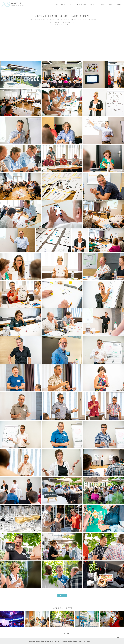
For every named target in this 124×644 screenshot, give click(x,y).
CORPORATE (93, 4)
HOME (56, 4)
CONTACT (118, 4)
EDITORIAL (63, 4)
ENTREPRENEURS (81, 4)
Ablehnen (89, 641)
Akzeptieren (82, 641)
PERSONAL (102, 4)
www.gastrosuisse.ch (62, 25)
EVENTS (71, 4)
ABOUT (110, 4)
